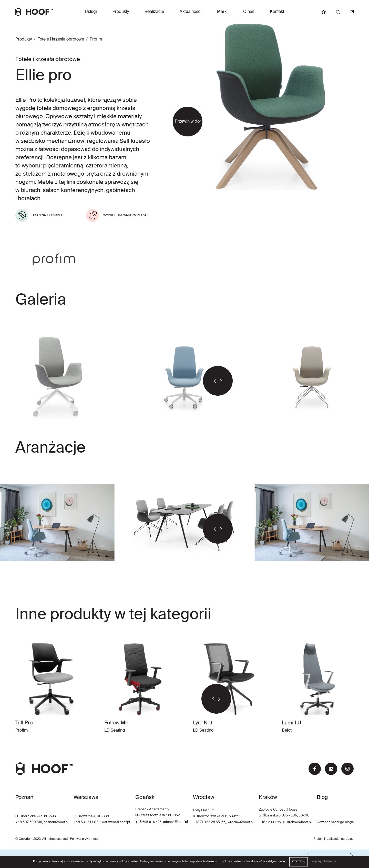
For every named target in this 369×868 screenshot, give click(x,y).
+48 (139, 822)
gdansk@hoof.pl (175, 822)
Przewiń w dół (188, 122)
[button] (210, 381)
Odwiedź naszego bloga (335, 822)
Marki (222, 12)
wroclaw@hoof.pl (240, 822)
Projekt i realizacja (326, 839)
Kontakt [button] (277, 12)
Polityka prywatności (85, 839)
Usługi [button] (91, 12)
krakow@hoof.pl (299, 822)
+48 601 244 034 (87, 822)
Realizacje (154, 12)
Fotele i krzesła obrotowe (61, 39)
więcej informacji (324, 862)
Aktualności (191, 12)
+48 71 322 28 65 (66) (210, 822)
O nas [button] (249, 12)
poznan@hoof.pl (56, 822)
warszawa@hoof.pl (116, 822)
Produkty (121, 12)
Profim (96, 39)
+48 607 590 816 (29, 822)
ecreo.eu (347, 839)
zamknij (299, 862)
